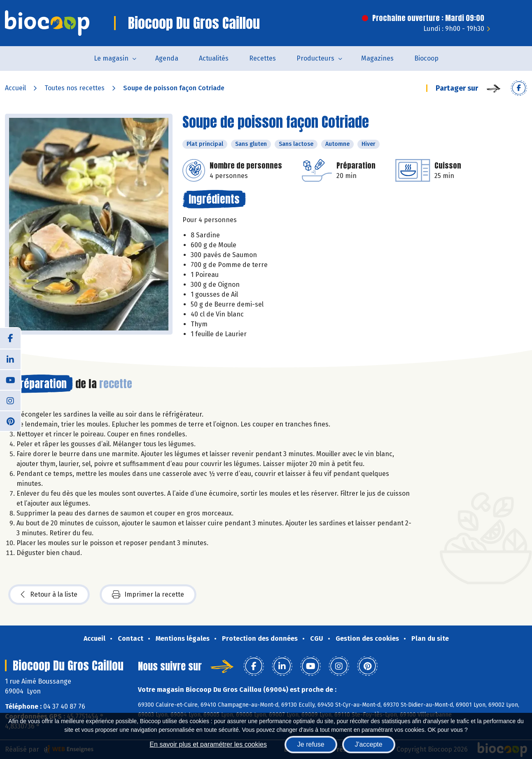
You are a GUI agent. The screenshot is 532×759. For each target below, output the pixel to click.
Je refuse (311, 744)
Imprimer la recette (148, 595)
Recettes (262, 58)
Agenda (167, 58)
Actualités (214, 58)
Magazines (377, 58)
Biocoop (426, 58)
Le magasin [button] (111, 58)
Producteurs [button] (315, 58)
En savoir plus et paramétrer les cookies (208, 744)
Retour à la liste (49, 595)
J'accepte (369, 744)
